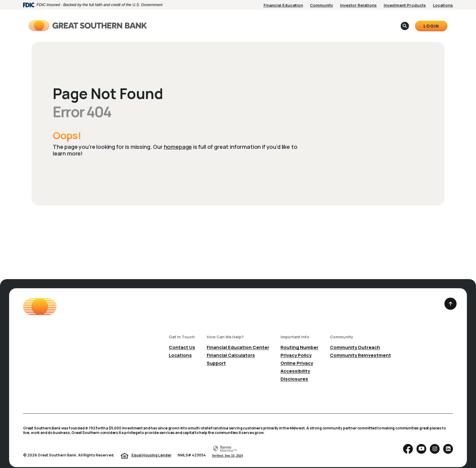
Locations (443, 5)
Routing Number (299, 339)
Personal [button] (211, 21)
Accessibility (295, 363)
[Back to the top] (450, 295)
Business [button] (243, 21)
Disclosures (294, 371)
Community (321, 5)
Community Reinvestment (360, 347)
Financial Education (283, 5)
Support (216, 355)
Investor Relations (358, 5)
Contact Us (182, 339)
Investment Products (405, 5)
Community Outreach (355, 339)
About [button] (272, 21)
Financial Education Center (238, 339)
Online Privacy (297, 355)
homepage (178, 138)
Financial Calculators (231, 347)
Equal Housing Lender (151, 447)
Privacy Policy (296, 347)
